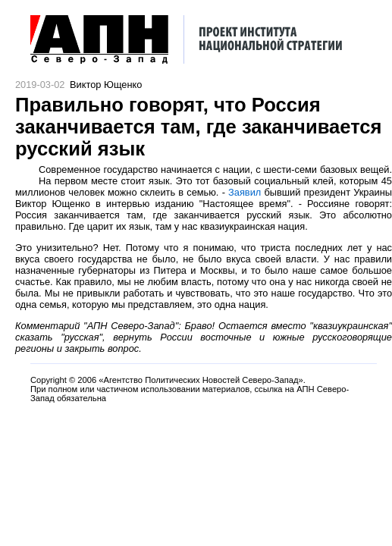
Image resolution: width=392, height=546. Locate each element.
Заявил (245, 192)
